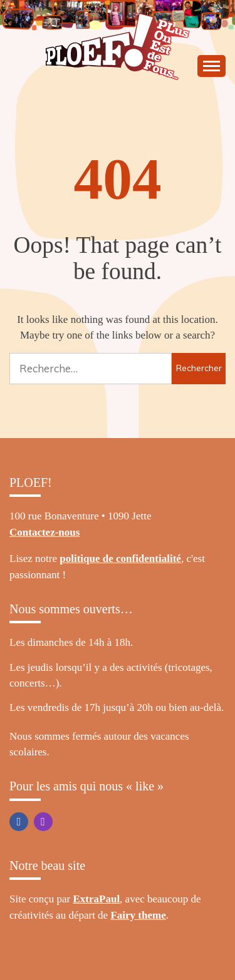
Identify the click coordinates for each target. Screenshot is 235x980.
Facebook (19, 822)
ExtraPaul (97, 899)
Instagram (43, 822)
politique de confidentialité (120, 559)
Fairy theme (138, 915)
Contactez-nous (44, 532)
